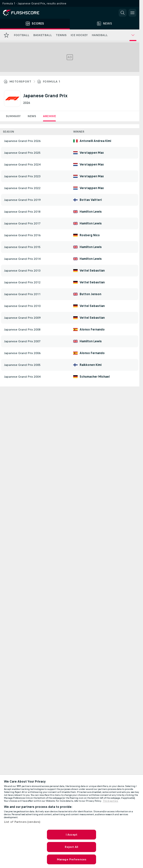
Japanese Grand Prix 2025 (22, 153)
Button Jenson (90, 294)
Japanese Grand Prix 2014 (22, 259)
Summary (13, 116)
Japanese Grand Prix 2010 (22, 306)
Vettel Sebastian (92, 271)
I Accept (71, 835)
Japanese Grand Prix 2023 (22, 176)
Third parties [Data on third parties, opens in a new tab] (110, 801)
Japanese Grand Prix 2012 (22, 282)
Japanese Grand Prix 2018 (22, 212)
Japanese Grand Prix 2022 (22, 188)
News (32, 116)
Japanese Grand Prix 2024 (22, 165)
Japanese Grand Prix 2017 (22, 223)
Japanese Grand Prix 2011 (22, 294)
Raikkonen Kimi (91, 365)
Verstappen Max (92, 153)
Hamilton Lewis (91, 212)
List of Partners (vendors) (22, 822)
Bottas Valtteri (91, 200)
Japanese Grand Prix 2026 (22, 141)
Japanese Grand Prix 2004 (22, 377)
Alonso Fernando (92, 330)
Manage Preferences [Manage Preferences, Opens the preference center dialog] (71, 859)
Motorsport (20, 82)
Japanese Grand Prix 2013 (22, 271)
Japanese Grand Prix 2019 (22, 200)
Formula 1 (52, 82)
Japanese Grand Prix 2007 (22, 341)
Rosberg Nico (90, 235)
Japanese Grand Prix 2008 (22, 330)
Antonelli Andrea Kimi (95, 141)
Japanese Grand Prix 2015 (22, 247)
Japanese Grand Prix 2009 (22, 318)
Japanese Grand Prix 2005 (22, 365)
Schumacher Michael (95, 377)
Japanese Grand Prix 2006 (22, 353)
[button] (123, 13)
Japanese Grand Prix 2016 (22, 235)
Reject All (71, 847)
